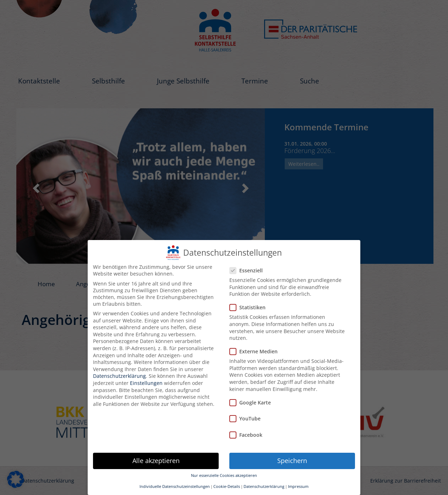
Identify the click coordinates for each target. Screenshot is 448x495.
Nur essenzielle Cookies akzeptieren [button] (224, 475)
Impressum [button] (298, 486)
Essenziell (248, 270)
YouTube (247, 418)
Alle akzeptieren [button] (156, 460)
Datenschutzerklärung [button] (264, 486)
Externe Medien (256, 351)
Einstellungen (146, 383)
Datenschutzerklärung (119, 376)
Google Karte (252, 402)
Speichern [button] (292, 460)
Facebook (248, 434)
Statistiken (250, 307)
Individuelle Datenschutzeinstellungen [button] (175, 486)
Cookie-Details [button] (227, 486)
